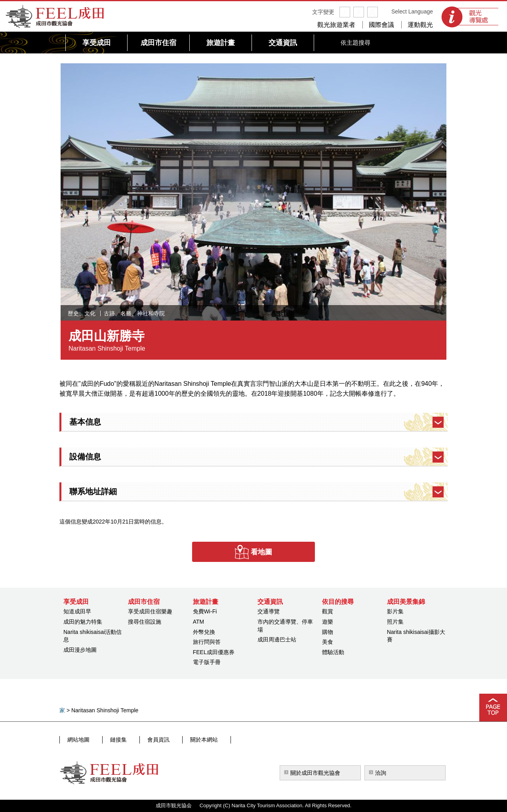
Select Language (412, 11)
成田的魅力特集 (83, 622)
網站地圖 (77, 740)
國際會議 (381, 25)
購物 (328, 632)
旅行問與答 (207, 642)
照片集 (395, 622)
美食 (328, 642)
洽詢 (381, 773)
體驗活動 (333, 652)
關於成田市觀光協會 (315, 773)
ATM (199, 622)
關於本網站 (180, 740)
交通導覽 (269, 611)
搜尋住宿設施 (145, 622)
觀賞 (328, 611)
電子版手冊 (207, 662)
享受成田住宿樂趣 (150, 611)
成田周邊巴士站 (277, 639)
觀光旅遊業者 (336, 25)
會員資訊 (142, 740)
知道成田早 (77, 611)
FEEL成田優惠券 (214, 652)
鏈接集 (110, 740)
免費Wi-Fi (205, 611)
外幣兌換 (204, 632)
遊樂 (328, 622)
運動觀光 (420, 25)
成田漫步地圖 (80, 650)
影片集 (395, 611)
